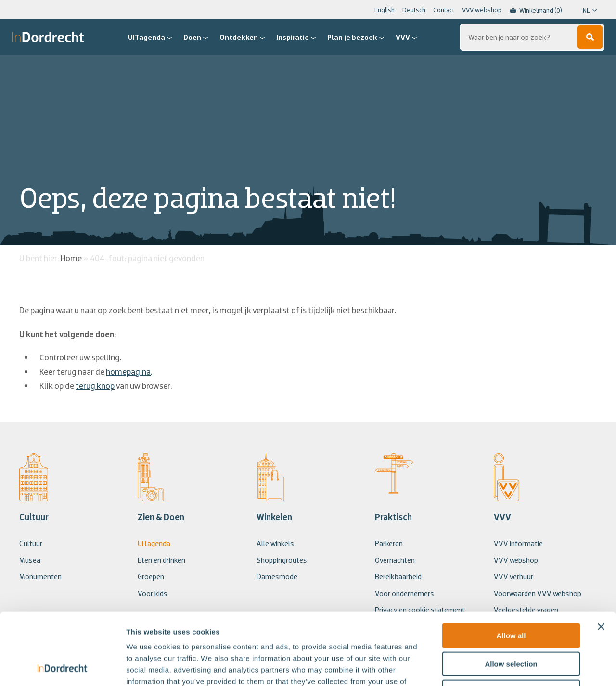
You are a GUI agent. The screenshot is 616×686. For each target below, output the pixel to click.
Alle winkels (275, 543)
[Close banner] (601, 559)
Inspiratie (296, 37)
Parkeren (389, 543)
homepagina (128, 372)
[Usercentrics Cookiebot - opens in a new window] (62, 667)
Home (71, 258)
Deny (511, 625)
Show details (505, 667)
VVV (406, 37)
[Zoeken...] (532, 37)
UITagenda (150, 37)
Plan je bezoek (356, 37)
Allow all (511, 568)
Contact (444, 10)
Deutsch (414, 10)
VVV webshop (482, 10)
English (385, 10)
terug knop (95, 386)
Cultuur (31, 543)
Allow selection (511, 597)
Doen (196, 37)
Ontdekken (242, 37)
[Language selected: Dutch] (583, 10)
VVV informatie (518, 543)
